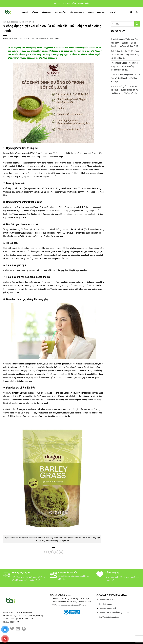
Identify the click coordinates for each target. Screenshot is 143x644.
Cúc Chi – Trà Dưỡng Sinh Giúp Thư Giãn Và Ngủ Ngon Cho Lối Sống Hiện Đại (125, 78)
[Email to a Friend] (56, 552)
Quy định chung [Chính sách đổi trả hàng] (105, 604)
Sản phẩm (47, 12)
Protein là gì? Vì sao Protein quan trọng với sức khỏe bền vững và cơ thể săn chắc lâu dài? (125, 66)
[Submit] (137, 24)
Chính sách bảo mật (107, 600)
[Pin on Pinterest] (61, 552)
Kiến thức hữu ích (28, 22)
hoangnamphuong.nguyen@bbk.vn (72, 605)
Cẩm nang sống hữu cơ (12, 22)
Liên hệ (113, 12)
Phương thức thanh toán (109, 617)
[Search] (131, 12)
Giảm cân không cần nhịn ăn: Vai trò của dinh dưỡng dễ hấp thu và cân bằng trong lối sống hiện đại (124, 90)
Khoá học (102, 12)
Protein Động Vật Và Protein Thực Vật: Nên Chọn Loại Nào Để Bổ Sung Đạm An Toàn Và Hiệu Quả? (125, 43)
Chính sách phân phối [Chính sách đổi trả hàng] (108, 608)
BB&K (85, 538)
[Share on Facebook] (46, 552)
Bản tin (91, 12)
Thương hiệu (61, 12)
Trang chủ (24, 12)
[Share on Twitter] (51, 552)
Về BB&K (35, 12)
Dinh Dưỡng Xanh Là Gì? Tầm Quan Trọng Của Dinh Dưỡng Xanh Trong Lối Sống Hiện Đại (125, 54)
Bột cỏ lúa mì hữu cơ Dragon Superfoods (20, 538)
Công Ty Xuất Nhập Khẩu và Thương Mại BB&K (42, 39)
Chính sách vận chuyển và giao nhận (114, 613)
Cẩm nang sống (77, 12)
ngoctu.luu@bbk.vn (83, 602)
